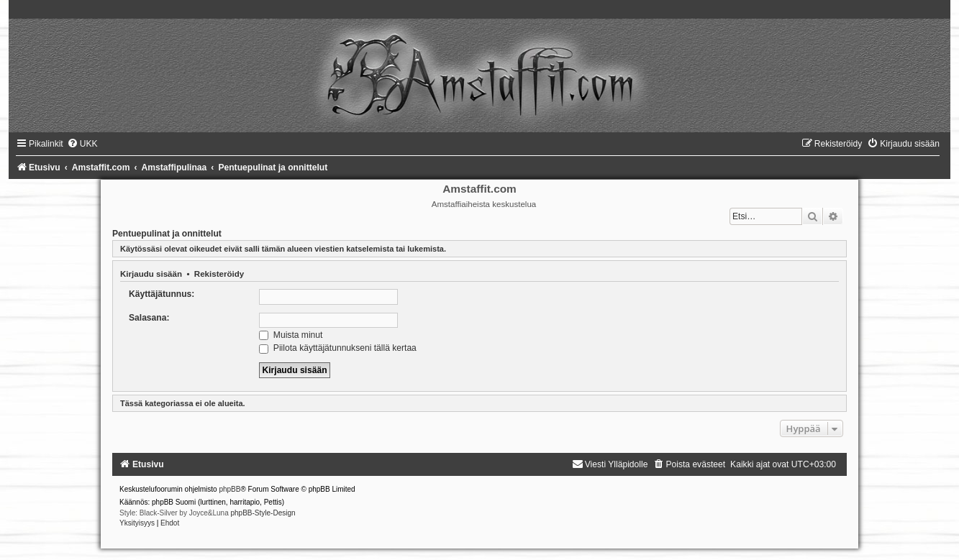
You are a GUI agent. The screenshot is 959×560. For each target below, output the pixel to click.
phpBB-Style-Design (263, 513)
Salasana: (149, 318)
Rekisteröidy (219, 274)
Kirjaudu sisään (151, 274)
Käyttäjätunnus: (162, 294)
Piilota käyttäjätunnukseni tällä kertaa (337, 348)
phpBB (229, 489)
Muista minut (291, 335)
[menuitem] (82, 144)
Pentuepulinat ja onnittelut (167, 234)
